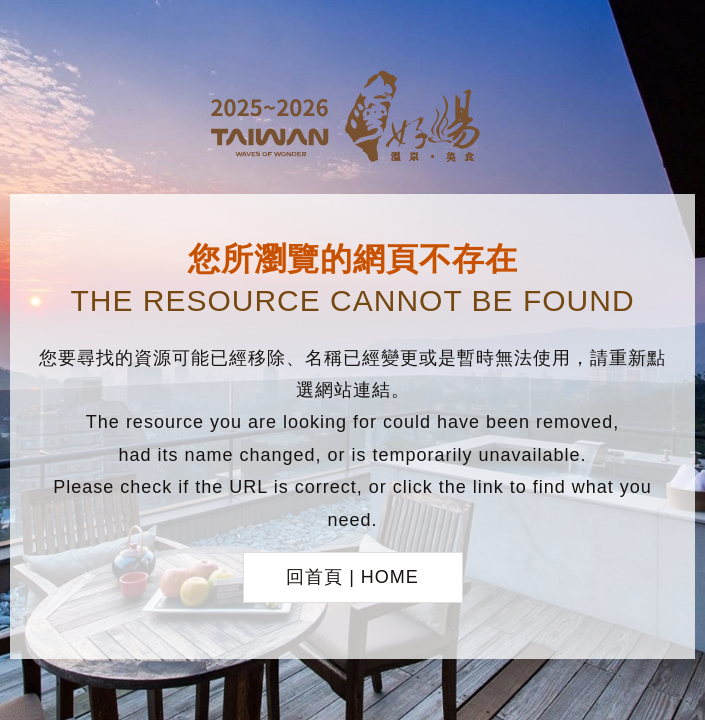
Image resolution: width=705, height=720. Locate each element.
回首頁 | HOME (352, 577)
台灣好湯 (353, 119)
